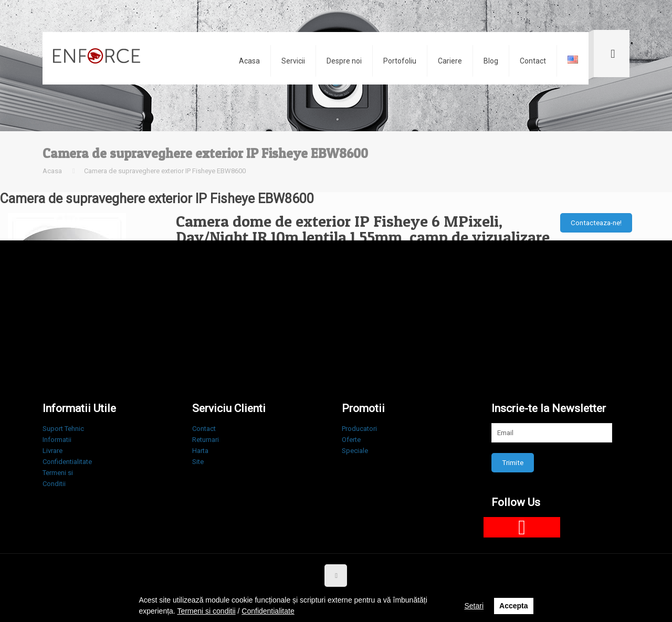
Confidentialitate (67, 462)
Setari (474, 606)
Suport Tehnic (63, 429)
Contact (204, 429)
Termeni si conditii (206, 611)
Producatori (359, 429)
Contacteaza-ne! (596, 223)
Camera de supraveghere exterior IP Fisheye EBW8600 (165, 171)
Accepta (513, 606)
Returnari (206, 440)
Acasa (52, 171)
